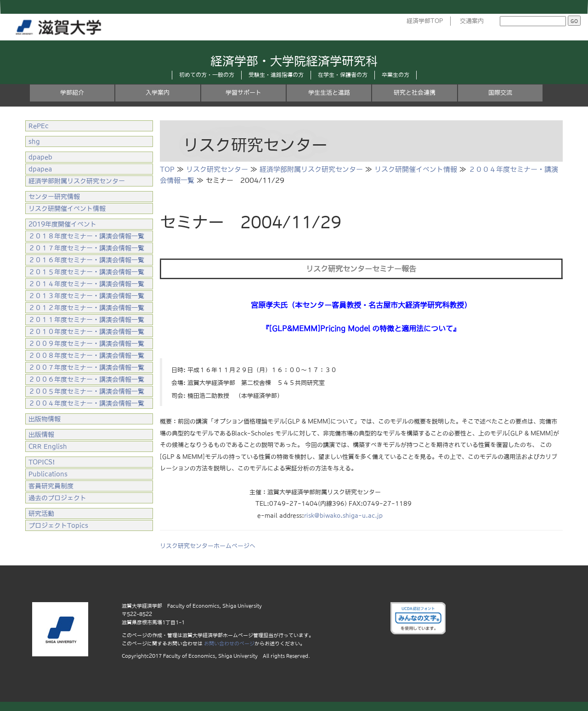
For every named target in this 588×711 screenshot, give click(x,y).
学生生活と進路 (329, 93)
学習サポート (243, 93)
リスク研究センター (217, 169)
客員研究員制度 (51, 486)
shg (34, 141)
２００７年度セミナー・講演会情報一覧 (86, 367)
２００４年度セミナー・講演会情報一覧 (86, 403)
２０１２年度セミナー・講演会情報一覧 (86, 308)
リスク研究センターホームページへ (208, 546)
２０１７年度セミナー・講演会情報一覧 (86, 248)
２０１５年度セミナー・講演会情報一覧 (86, 272)
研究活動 (41, 513)
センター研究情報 (54, 197)
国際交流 (500, 93)
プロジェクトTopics (58, 525)
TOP (167, 169)
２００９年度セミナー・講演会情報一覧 (86, 344)
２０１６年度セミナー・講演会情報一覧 (86, 260)
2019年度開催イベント (62, 224)
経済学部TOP (425, 21)
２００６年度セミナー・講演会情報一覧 (86, 379)
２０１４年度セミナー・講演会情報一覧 (86, 284)
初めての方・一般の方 (207, 75)
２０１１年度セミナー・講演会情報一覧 (86, 320)
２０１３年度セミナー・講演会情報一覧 (86, 296)
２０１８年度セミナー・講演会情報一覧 (86, 236)
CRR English (48, 446)
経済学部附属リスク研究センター (311, 169)
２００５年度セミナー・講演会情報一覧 (86, 391)
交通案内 (472, 21)
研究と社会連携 (415, 93)
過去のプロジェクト (57, 498)
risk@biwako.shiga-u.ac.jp (343, 516)
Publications (48, 474)
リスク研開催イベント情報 (416, 169)
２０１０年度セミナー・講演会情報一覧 (86, 332)
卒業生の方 (396, 75)
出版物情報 (45, 419)
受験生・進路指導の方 (276, 75)
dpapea (40, 169)
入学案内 (158, 93)
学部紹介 (72, 93)
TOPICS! (42, 462)
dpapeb (40, 157)
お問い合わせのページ (229, 643)
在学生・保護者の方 (343, 75)
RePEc (39, 126)
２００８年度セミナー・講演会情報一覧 (86, 355)
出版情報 (41, 434)
